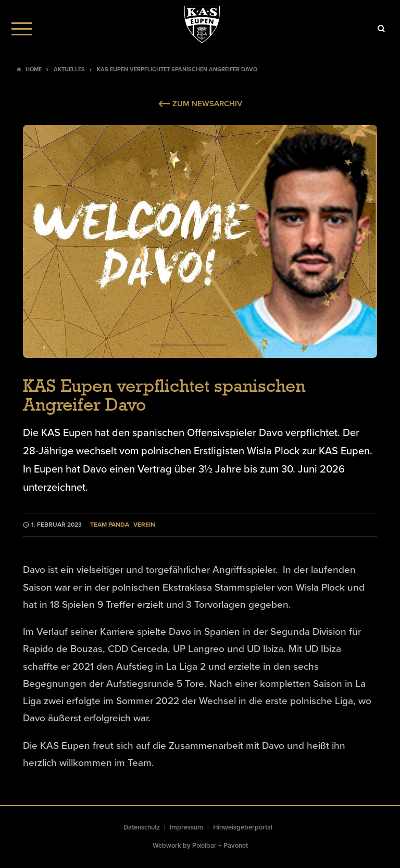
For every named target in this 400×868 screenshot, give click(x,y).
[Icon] (381, 29)
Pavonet (236, 846)
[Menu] (22, 29)
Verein (144, 525)
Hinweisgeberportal (243, 827)
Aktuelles (69, 69)
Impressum (186, 827)
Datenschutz (142, 827)
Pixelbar (204, 846)
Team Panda (110, 525)
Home (34, 69)
